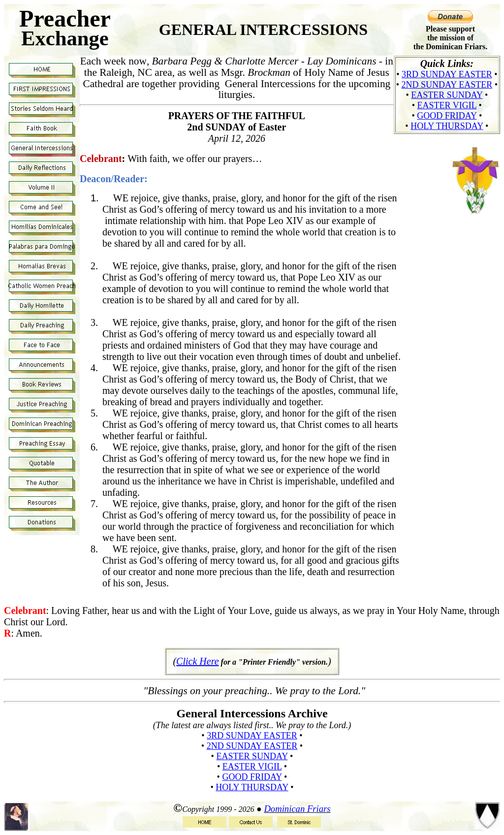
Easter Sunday (447, 95)
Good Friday (447, 116)
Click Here (197, 661)
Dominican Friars (297, 809)
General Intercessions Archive (252, 713)
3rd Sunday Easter (447, 74)
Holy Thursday (447, 126)
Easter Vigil (447, 105)
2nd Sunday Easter (447, 85)
